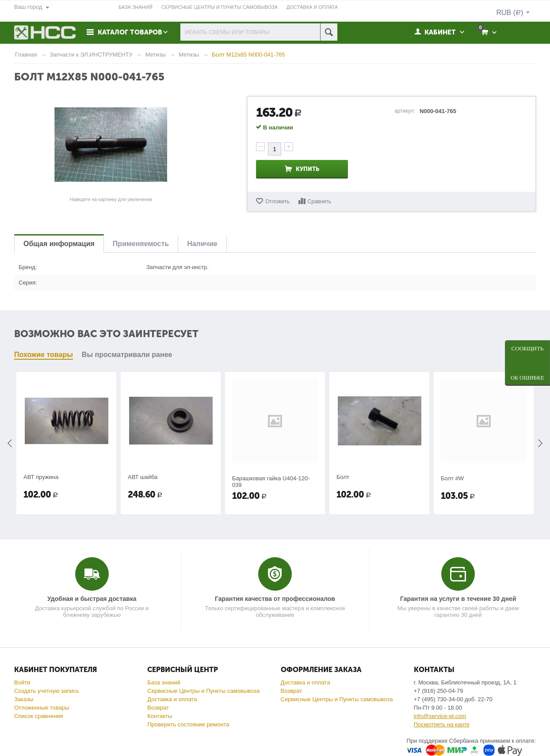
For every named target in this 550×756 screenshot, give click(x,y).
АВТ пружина (41, 477)
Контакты (160, 716)
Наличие (202, 244)
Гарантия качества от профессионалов (275, 599)
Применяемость (141, 244)
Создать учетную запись (47, 691)
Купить (307, 169)
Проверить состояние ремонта (188, 724)
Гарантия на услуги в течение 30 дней (458, 599)
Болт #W (452, 478)
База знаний (164, 682)
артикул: (405, 111)
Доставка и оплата (172, 699)
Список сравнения (39, 716)
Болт (343, 477)
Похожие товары (44, 355)
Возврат (158, 708)
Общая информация (59, 244)
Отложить (277, 201)
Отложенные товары (42, 708)
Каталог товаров (130, 32)
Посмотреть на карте (442, 724)
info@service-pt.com (440, 716)
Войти (22, 682)
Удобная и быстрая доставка (92, 599)
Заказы (24, 699)
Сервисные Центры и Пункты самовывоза (203, 691)
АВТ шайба (143, 477)
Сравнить (319, 201)
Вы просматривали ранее (127, 355)
